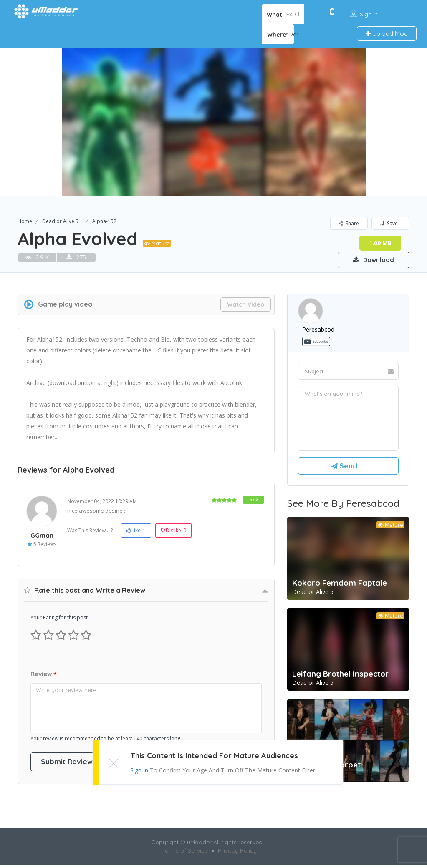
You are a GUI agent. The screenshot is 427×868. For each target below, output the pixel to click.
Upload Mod (387, 34)
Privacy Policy (237, 853)
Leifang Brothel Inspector (340, 677)
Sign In (369, 14)
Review (44, 675)
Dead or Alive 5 (60, 221)
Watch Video (246, 305)
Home (25, 221)
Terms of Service (185, 853)
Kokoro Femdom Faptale (340, 586)
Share (349, 223)
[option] (213, 122)
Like (136, 531)
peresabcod (318, 330)
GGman (42, 536)
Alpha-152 (104, 221)
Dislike (173, 531)
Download (370, 259)
